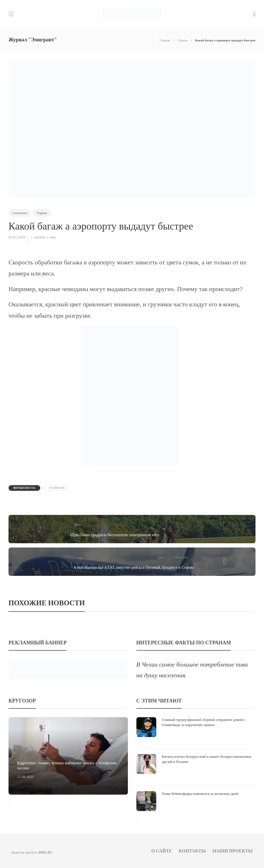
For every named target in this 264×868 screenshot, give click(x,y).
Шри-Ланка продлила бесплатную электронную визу (115, 535)
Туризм (183, 40)
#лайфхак (57, 488)
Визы (78, 525)
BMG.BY (45, 852)
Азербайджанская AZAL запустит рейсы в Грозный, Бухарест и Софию (134, 567)
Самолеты (20, 213)
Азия (160, 557)
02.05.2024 (17, 237)
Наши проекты (233, 851)
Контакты (192, 851)
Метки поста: (24, 488)
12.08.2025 (25, 777)
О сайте (162, 851)
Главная (165, 40)
